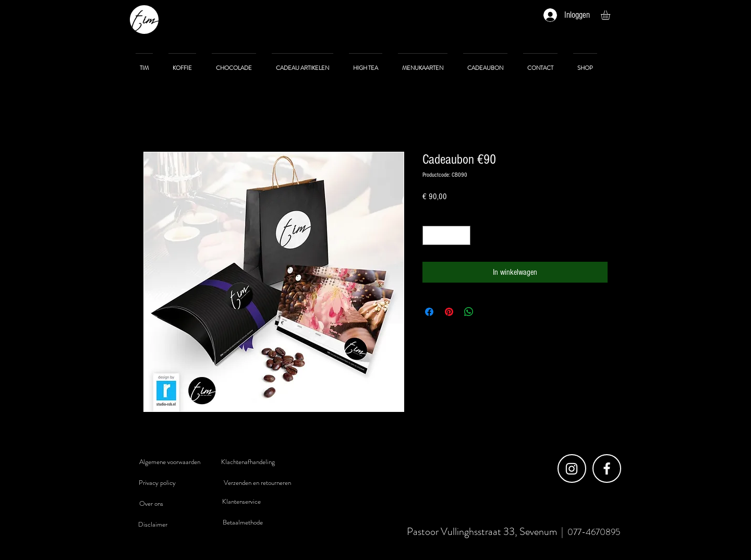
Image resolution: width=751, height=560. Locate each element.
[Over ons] (151, 504)
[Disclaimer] (153, 525)
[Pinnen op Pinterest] (449, 312)
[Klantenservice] (241, 502)
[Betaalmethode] (243, 522)
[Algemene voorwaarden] (169, 462)
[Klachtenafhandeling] (248, 462)
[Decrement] (431, 235)
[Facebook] (607, 468)
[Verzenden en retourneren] (257, 483)
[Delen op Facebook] (429, 312)
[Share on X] (489, 312)
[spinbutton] (446, 235)
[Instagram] (572, 469)
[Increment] (462, 235)
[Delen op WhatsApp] (469, 312)
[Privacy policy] (157, 483)
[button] (611, 15)
